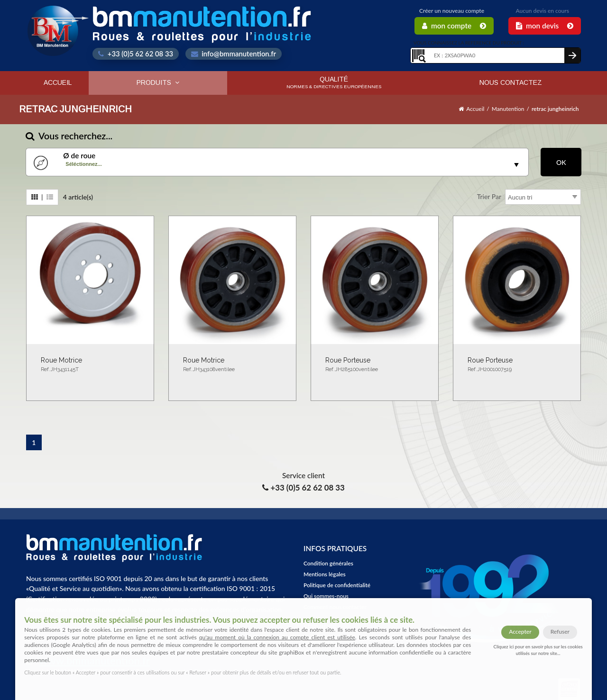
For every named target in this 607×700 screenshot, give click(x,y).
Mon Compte (454, 26)
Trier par (489, 196)
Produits (158, 82)
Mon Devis (545, 26)
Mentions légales (325, 574)
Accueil (58, 82)
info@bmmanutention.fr (234, 54)
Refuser (560, 632)
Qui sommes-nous (326, 596)
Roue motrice (90, 365)
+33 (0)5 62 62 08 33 (136, 54)
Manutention (508, 109)
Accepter (520, 632)
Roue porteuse (375, 365)
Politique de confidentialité (337, 585)
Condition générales (328, 563)
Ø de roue (79, 156)
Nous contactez (511, 82)
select (516, 165)
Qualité (334, 82)
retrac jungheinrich (555, 109)
